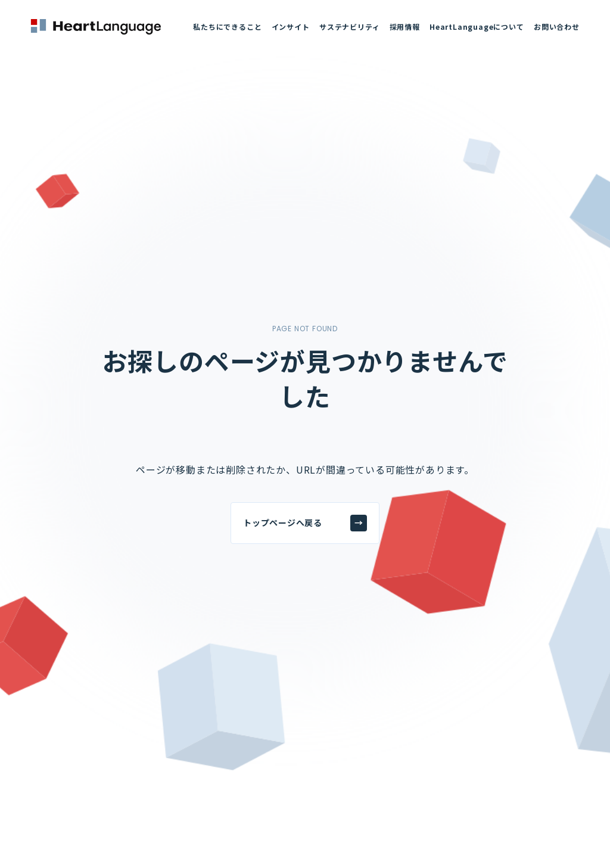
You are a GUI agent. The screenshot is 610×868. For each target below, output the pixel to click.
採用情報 (405, 27)
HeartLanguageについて (477, 27)
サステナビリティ (349, 27)
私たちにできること (227, 27)
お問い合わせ (557, 27)
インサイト (291, 27)
